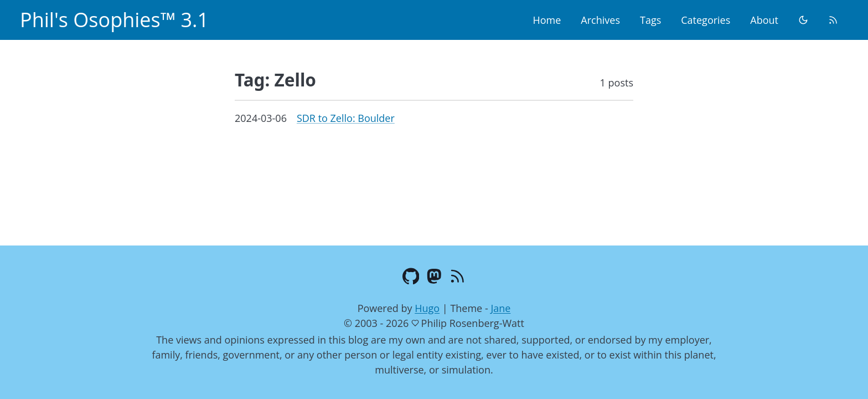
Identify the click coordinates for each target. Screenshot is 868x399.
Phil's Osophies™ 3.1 (114, 20)
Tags (650, 20)
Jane (500, 308)
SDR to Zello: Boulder (346, 118)
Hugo (427, 308)
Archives (600, 20)
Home (547, 20)
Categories (706, 20)
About (764, 20)
